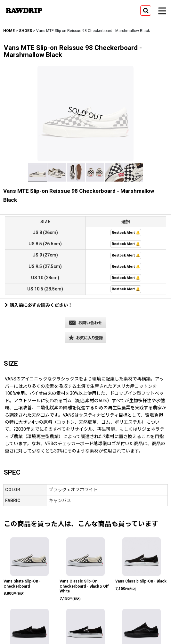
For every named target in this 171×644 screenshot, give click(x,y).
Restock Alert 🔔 (126, 233)
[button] (146, 11)
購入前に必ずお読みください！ (39, 305)
